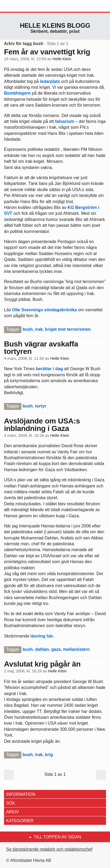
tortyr (41, 406)
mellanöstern (76, 649)
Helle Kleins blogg (55, 25)
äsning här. (43, 636)
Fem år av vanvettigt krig (47, 52)
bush (27, 329)
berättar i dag (49, 369)
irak (39, 329)
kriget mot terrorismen (68, 329)
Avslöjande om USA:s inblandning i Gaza (42, 425)
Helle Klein (62, 59)
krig (49, 755)
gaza (56, 649)
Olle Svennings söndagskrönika (45, 310)
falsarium (65, 121)
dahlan (42, 649)
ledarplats (50, 81)
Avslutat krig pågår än (42, 664)
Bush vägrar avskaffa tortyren (41, 348)
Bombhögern (17, 93)
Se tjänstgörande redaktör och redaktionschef (49, 849)
